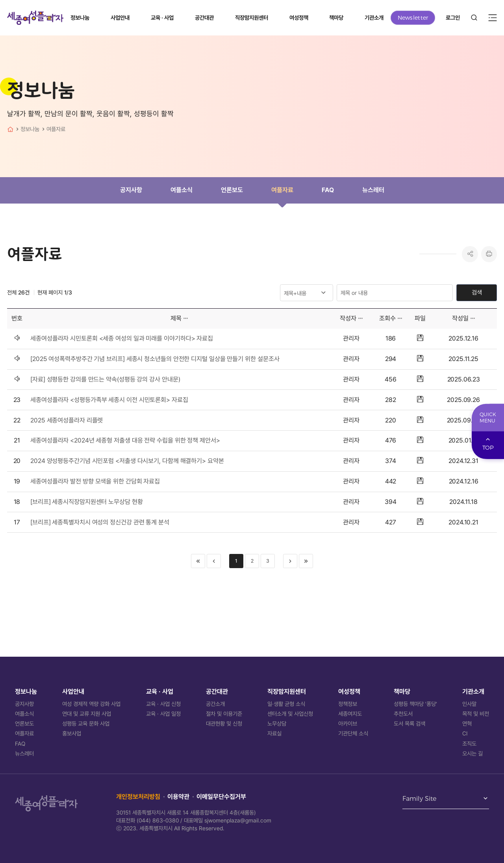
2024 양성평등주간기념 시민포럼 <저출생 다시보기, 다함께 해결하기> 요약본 (127, 461)
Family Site (420, 799)
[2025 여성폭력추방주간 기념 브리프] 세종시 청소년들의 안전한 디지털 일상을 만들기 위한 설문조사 (155, 359)
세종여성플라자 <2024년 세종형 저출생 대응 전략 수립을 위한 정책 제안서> (125, 440)
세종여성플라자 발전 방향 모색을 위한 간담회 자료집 (95, 481)
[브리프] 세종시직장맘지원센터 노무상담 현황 (87, 502)
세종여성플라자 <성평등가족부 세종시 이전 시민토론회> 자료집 (109, 400)
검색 (477, 293)
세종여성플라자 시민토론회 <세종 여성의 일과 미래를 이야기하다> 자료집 (122, 338)
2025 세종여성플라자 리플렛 (67, 420)
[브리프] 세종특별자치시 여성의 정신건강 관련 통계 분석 (100, 522)
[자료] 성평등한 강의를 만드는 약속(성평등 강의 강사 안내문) (105, 379)
